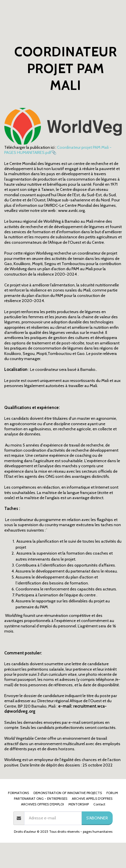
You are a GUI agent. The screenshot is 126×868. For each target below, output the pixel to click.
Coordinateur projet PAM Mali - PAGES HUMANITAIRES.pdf (58, 150)
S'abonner (97, 818)
